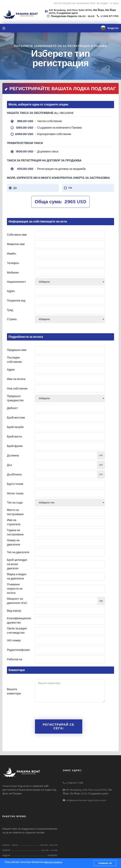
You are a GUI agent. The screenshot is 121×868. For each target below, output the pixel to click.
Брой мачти (14, 437)
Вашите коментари (14, 691)
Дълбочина (14, 474)
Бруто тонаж (15, 484)
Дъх (9, 465)
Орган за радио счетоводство (17, 631)
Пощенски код (16, 301)
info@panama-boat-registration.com (86, 800)
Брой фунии (15, 446)
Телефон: (13, 263)
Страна (12, 319)
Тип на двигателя (18, 552)
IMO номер (14, 640)
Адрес (11, 291)
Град (10, 310)
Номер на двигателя (14, 542)
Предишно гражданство (15, 398)
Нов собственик (17, 389)
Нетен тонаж (15, 493)
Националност (16, 282)
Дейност (12, 408)
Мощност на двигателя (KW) (17, 601)
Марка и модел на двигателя (17, 576)
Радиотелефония (18, 650)
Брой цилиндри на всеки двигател (17, 564)
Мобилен (13, 273)
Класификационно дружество (19, 620)
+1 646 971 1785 (109, 16)
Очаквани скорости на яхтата (15, 589)
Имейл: (12, 254)
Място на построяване (15, 512)
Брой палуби (15, 427)
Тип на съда (15, 503)
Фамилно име (16, 244)
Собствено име (17, 235)
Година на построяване (15, 532)
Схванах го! (105, 863)
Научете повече (53, 862)
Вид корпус (14, 611)
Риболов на (14, 659)
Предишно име (17, 350)
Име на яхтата (16, 379)
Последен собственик (14, 360)
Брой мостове (16, 418)
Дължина (13, 455)
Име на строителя (14, 522)
